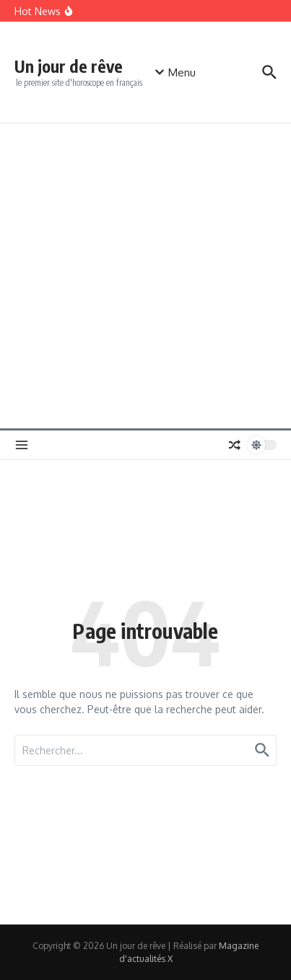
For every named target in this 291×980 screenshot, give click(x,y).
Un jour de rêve (69, 66)
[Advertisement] (145, 276)
